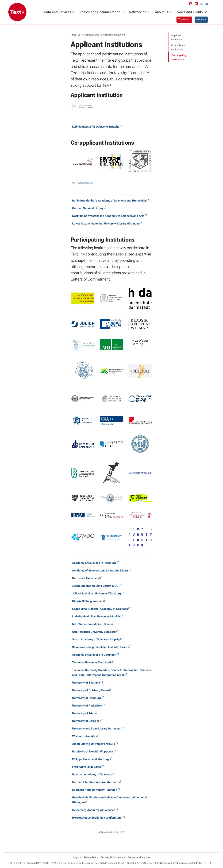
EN (206, 4)
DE (202, 4)
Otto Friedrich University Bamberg (94, 632)
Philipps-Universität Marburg (91, 759)
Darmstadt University (85, 578)
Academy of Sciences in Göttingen (94, 655)
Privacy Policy (91, 857)
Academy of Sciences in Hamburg (94, 563)
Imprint (77, 857)
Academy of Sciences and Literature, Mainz (100, 571)
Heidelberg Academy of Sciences (94, 810)
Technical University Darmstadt (92, 662)
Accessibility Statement (113, 857)
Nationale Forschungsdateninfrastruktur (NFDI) (186, 863)
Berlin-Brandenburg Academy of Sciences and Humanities (109, 201)
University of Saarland (86, 683)
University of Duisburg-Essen (90, 690)
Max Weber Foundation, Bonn (91, 624)
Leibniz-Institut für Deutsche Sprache (96, 127)
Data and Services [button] (60, 12)
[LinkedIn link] (197, 4)
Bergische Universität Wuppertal (93, 751)
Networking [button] (140, 12)
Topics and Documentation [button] (102, 12)
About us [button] (164, 12)
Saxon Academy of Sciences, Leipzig (96, 639)
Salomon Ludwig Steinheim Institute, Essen (100, 647)
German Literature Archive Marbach (95, 782)
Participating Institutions (179, 57)
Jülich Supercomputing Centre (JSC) (96, 586)
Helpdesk (201, 19)
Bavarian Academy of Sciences (92, 774)
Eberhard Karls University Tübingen (95, 790)
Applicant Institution (177, 38)
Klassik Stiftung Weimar (87, 601)
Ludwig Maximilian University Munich (96, 616)
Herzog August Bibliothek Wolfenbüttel (97, 818)
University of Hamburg (86, 698)
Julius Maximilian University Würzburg (97, 593)
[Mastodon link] (191, 4)
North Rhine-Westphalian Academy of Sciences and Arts (108, 216)
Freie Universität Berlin (86, 767)
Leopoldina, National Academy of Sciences (100, 609)
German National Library (88, 208)
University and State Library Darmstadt (97, 729)
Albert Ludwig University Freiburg (94, 744)
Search (183, 19)
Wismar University (84, 736)
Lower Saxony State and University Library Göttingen (106, 224)
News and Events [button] (192, 12)
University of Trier (83, 713)
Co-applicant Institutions (178, 47)
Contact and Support (139, 857)
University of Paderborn (87, 706)
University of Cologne (86, 721)
